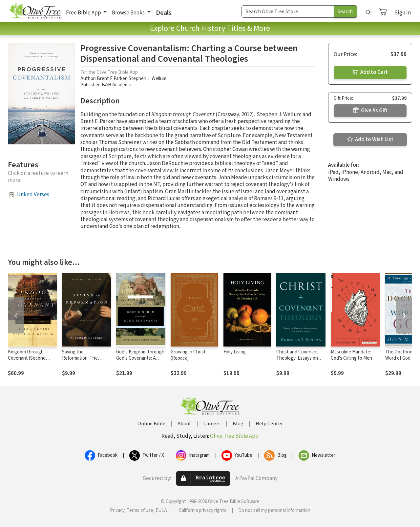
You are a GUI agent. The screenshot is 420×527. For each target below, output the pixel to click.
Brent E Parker (112, 79)
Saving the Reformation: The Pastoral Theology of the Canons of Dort (83, 361)
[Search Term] (288, 11)
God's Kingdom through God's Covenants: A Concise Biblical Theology (140, 361)
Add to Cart (370, 72)
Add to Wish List (370, 139)
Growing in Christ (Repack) (188, 355)
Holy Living (235, 352)
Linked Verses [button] (33, 195)
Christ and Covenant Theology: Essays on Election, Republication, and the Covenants (301, 361)
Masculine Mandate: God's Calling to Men (351, 355)
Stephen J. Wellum (147, 79)
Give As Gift (370, 111)
